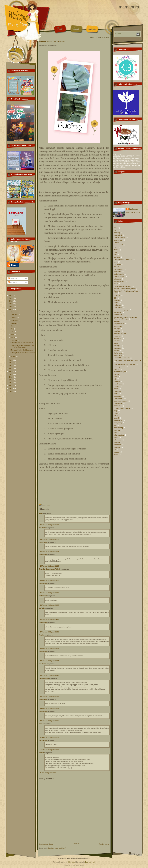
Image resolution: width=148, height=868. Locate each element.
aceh (116, 228)
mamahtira (129, 7)
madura (117, 369)
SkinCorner (71, 862)
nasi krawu (118, 384)
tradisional (118, 445)
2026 (11, 295)
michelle (41, 753)
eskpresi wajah (119, 281)
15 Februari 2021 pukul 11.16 (50, 566)
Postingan (13, 279)
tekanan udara (119, 435)
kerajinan (117, 331)
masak (116, 374)
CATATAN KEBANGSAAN (123, 259)
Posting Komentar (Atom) (57, 848)
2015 (11, 374)
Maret (13, 337)
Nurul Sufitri (42, 528)
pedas (116, 394)
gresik (116, 303)
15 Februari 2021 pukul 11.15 (50, 552)
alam (116, 230)
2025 (11, 298)
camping (117, 257)
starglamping (119, 428)
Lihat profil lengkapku (134, 212)
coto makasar (119, 269)
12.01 (58, 45)
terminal (117, 442)
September (15, 320)
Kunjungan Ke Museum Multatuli (22, 343)
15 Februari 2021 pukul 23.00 (50, 581)
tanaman (117, 430)
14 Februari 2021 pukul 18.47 (50, 525)
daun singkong (119, 276)
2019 (11, 363)
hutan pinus (118, 307)
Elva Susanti (43, 664)
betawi (116, 242)
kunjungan (118, 348)
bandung (117, 233)
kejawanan (118, 326)
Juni (13, 329)
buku (116, 247)
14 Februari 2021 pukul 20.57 (50, 539)
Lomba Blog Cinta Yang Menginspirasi (127, 360)
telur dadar (118, 440)
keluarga (117, 329)
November (15, 315)
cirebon (117, 267)
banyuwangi (118, 240)
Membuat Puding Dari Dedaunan (22, 350)
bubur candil (118, 245)
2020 (11, 360)
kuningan (117, 346)
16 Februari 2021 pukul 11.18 (50, 593)
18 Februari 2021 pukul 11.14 (50, 661)
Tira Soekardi (43, 542)
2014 (11, 377)
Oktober (14, 318)
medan (117, 377)
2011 (11, 385)
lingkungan (118, 353)
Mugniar (41, 635)
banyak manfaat (120, 238)
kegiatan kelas (119, 324)
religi (116, 411)
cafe (116, 255)
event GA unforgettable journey (125, 289)
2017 (11, 369)
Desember (15, 312)
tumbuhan (118, 447)
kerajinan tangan (120, 333)
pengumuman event (121, 401)
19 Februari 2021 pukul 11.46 (50, 721)
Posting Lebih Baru (46, 844)
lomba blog (118, 355)
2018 (11, 366)
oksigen (117, 386)
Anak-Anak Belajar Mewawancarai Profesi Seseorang (22, 346)
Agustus (14, 323)
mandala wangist (120, 372)
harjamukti (118, 305)
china (116, 262)
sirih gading (118, 423)
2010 (11, 388)
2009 (11, 391)
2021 (11, 309)
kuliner (116, 343)
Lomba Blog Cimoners (122, 358)
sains (116, 416)
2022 (11, 307)
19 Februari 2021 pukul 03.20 (50, 696)
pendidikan (118, 398)
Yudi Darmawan (44, 678)
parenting (117, 391)
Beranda (76, 843)
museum (117, 381)
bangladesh (118, 235)
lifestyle (117, 351)
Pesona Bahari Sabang (122, 408)
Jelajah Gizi (118, 315)
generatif (117, 295)
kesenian (117, 341)
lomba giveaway (120, 367)
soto (116, 425)
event (116, 284)
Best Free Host (90, 862)
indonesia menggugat (122, 310)
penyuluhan (118, 403)
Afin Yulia (42, 608)
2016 (11, 371)
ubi (115, 450)
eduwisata (118, 279)
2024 (11, 301)
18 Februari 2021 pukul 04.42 (50, 649)
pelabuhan (118, 396)
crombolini (118, 272)
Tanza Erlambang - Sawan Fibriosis (50, 569)
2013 (11, 380)
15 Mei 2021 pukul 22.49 (48, 773)
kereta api (118, 336)
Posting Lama (104, 844)
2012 (11, 383)
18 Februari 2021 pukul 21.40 (50, 675)
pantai (116, 389)
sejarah (117, 418)
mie (115, 379)
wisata (116, 454)
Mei (12, 332)
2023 (11, 304)
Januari (14, 356)
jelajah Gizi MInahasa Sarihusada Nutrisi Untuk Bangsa (126, 318)
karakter (117, 321)
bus (115, 252)
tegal (116, 433)
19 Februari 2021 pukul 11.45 (50, 709)
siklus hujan (118, 420)
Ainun (41, 724)
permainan (118, 406)
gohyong (117, 300)
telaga (116, 437)
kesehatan (118, 338)
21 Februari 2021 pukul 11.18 (50, 750)
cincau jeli (118, 264)
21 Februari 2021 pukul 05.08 (50, 737)
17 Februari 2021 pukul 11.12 (50, 632)
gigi (115, 298)
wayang (117, 452)
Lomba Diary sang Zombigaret (125, 364)
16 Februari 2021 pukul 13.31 (50, 620)
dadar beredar (119, 274)
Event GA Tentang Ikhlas (123, 286)
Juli (12, 326)
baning (41, 513)
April (13, 334)
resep (48, 505)
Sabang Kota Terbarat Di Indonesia (23, 353)
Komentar (13, 283)
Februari (14, 340)
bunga (116, 250)
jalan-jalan (118, 312)
